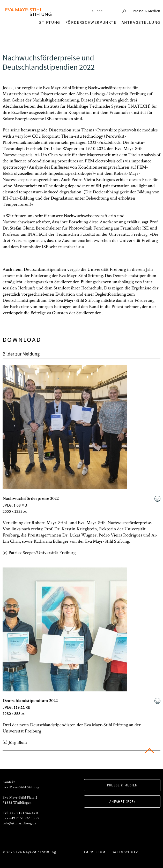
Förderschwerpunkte (91, 22)
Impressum (95, 852)
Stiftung (50, 22)
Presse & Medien (147, 11)
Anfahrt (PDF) (122, 802)
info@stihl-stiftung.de (19, 823)
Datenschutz (125, 852)
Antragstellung (141, 22)
